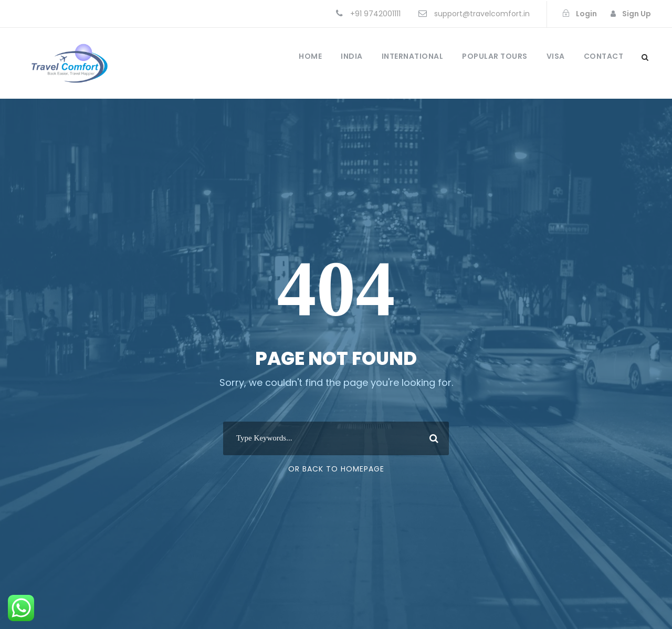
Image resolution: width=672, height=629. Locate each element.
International (413, 56)
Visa (556, 56)
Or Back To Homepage (336, 469)
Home (310, 56)
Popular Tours (495, 56)
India (352, 56)
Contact (604, 56)
